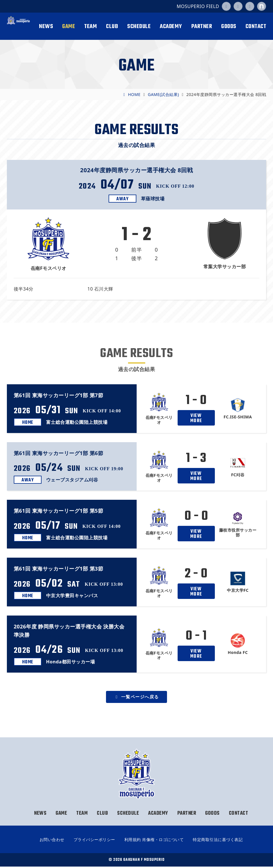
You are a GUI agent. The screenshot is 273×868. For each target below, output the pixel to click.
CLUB (112, 27)
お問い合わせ (52, 841)
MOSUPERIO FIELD (198, 6)
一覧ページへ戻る (137, 697)
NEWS (46, 27)
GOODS (229, 27)
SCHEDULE (139, 27)
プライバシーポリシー (94, 841)
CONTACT (256, 27)
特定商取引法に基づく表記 (218, 841)
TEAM (91, 27)
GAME (69, 27)
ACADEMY (171, 27)
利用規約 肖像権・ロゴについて (154, 841)
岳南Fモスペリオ (18, 27)
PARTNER (202, 27)
